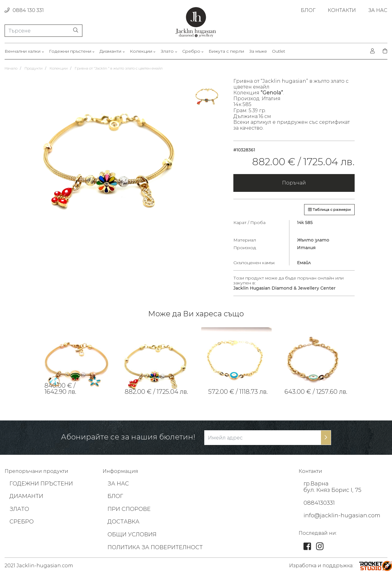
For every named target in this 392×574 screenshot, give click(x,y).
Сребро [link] (191, 51)
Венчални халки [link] (23, 51)
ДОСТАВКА (123, 522)
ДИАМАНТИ (26, 496)
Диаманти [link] (110, 51)
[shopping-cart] (383, 51)
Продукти (34, 68)
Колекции (59, 68)
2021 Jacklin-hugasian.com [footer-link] (39, 566)
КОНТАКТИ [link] (342, 10)
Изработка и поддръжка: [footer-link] (321, 566)
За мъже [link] (258, 51)
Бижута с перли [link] (226, 51)
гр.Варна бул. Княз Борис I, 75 (332, 487)
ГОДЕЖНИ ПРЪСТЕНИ (41, 484)
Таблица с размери (329, 209)
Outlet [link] (279, 51)
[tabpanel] (77, 363)
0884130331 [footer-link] (319, 503)
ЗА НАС (118, 484)
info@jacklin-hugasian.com (342, 515)
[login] (372, 51)
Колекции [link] (141, 51)
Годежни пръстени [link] (70, 51)
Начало (11, 68)
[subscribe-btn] (326, 438)
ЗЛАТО (19, 509)
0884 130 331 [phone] (24, 10)
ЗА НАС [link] (378, 10)
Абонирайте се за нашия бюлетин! (128, 437)
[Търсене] (43, 31)
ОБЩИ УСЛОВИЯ (132, 534)
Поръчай (294, 183)
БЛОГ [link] (308, 10)
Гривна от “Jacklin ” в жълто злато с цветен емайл (119, 68)
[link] (77, 363)
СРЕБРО (22, 522)
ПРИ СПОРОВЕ (129, 509)
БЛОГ (115, 496)
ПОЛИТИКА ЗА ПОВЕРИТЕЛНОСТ (155, 547)
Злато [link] (167, 51)
